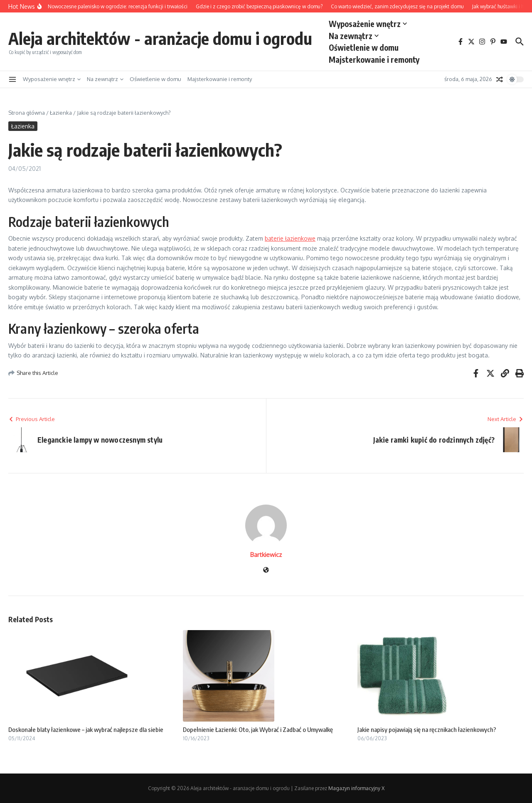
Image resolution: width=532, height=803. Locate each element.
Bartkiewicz (266, 555)
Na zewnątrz (354, 36)
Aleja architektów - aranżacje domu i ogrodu (160, 38)
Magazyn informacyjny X (356, 788)
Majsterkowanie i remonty (374, 59)
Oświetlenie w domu (364, 47)
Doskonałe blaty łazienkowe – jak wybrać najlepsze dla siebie (86, 729)
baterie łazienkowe (290, 238)
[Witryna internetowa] (266, 570)
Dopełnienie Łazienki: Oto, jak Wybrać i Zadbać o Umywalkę (258, 729)
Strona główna (27, 113)
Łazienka (61, 113)
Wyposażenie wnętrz (368, 24)
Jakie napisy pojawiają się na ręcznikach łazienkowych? (427, 729)
